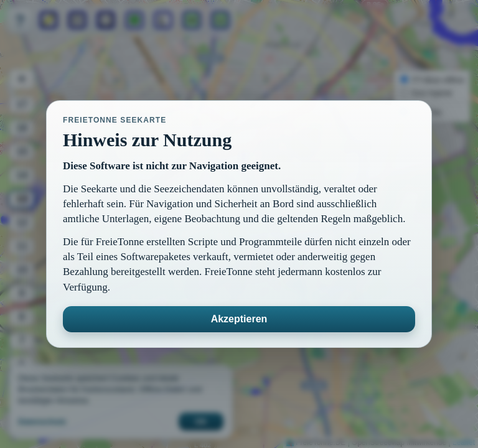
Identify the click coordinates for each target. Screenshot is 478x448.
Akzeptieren (239, 319)
